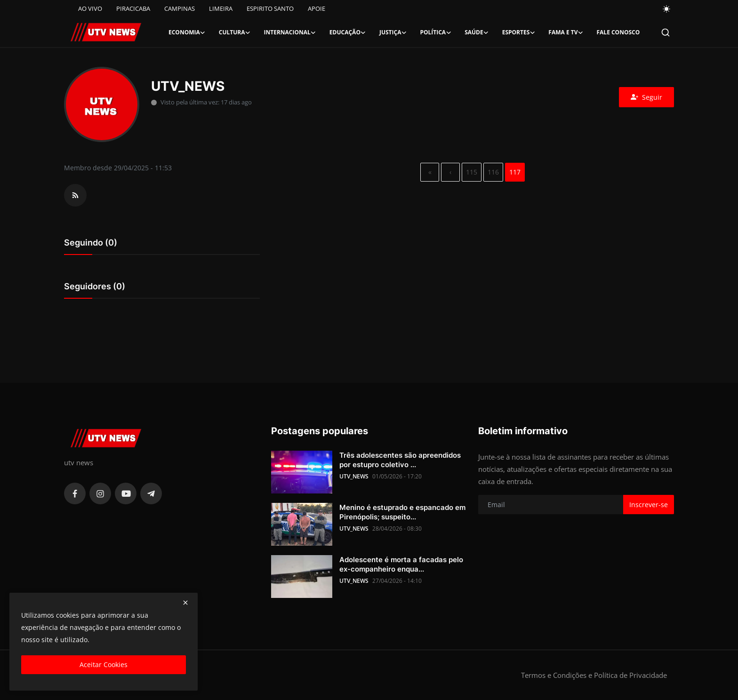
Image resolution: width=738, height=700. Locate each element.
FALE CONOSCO (618, 32)
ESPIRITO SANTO (270, 8)
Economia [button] (187, 32)
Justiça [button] (393, 32)
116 (493, 172)
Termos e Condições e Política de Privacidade (594, 675)
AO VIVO (90, 8)
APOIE (317, 8)
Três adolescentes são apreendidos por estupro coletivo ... (400, 460)
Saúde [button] (477, 32)
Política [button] (436, 32)
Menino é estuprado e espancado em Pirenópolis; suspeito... (402, 512)
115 (472, 172)
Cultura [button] (235, 32)
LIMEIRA (221, 8)
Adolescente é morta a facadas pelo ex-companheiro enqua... (401, 564)
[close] (185, 603)
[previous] (450, 172)
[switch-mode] (667, 9)
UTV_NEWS (354, 476)
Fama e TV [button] (566, 32)
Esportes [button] (519, 32)
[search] (666, 32)
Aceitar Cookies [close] (104, 664)
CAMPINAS (180, 8)
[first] (430, 172)
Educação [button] (348, 32)
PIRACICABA (133, 8)
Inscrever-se (649, 505)
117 (515, 172)
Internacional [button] (290, 32)
